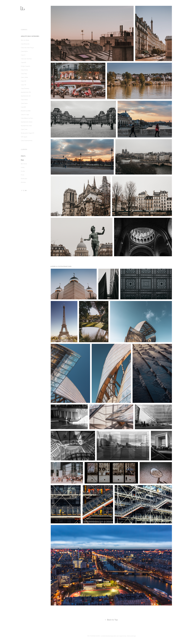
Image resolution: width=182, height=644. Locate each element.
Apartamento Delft (26, 126)
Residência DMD (26, 111)
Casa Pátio (24, 74)
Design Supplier (26, 66)
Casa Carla (24, 129)
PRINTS (23, 156)
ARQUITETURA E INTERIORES (30, 36)
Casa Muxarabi (25, 44)
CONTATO (24, 30)
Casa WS (24, 62)
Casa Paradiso (25, 88)
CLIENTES (24, 149)
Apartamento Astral (27, 122)
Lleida (23, 167)
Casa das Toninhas (26, 59)
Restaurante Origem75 (28, 133)
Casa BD (23, 107)
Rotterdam (24, 178)
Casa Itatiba (24, 100)
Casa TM (23, 85)
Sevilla (23, 171)
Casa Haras (24, 103)
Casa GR (23, 81)
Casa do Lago (25, 114)
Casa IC (23, 55)
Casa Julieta (24, 77)
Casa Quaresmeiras (27, 140)
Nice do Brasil (25, 40)
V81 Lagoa (24, 137)
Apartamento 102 (26, 92)
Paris (22, 160)
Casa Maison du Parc (27, 118)
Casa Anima (24, 70)
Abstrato (23, 182)
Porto (23, 175)
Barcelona (24, 164)
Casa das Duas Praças (27, 47)
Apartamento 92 (26, 96)
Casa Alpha (24, 51)
